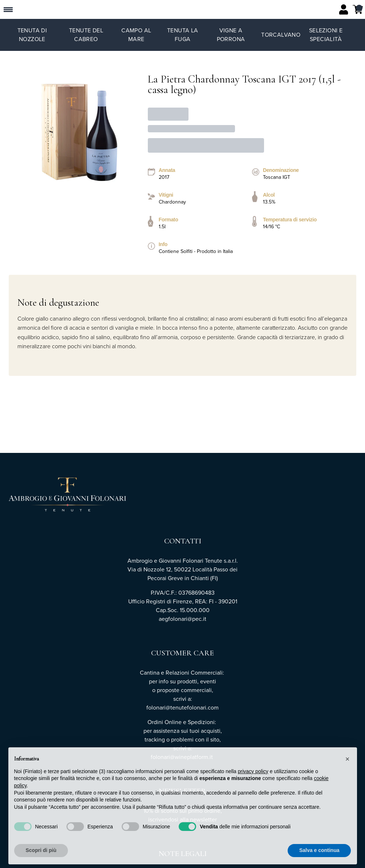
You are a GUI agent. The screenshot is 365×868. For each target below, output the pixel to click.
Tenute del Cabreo (86, 35)
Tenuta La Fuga (183, 35)
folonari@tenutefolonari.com (182, 708)
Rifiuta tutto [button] (268, 860)
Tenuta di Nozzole (32, 35)
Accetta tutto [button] (324, 860)
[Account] (344, 9)
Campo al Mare (136, 35)
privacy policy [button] (253, 781)
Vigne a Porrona (231, 35)
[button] (348, 769)
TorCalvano (281, 35)
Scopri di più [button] (41, 860)
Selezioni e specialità (326, 35)
